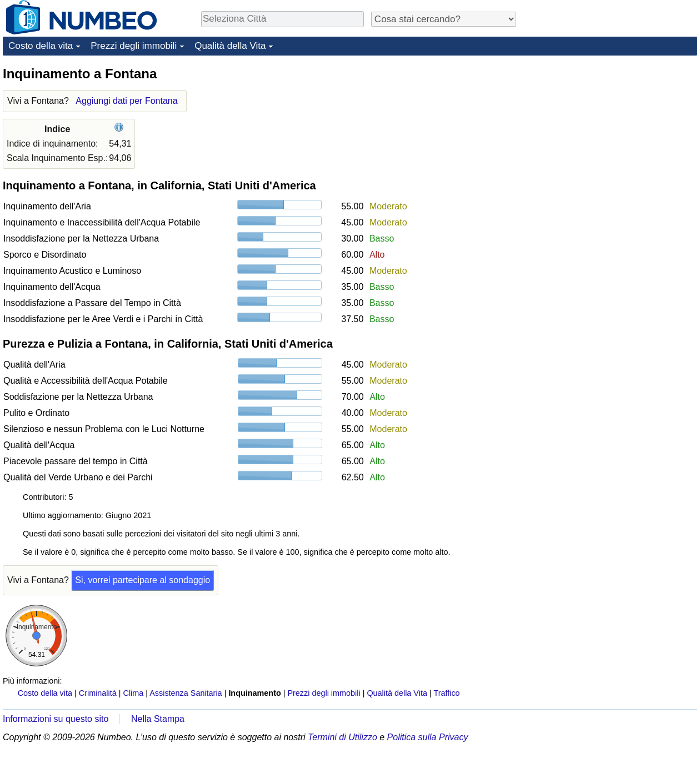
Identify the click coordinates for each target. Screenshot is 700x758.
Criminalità (98, 693)
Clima (134, 693)
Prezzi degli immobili (134, 46)
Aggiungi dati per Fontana (126, 101)
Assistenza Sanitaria (186, 693)
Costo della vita (41, 46)
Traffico (446, 693)
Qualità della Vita (230, 46)
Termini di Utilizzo (342, 737)
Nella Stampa (158, 719)
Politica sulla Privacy (428, 737)
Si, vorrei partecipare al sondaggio (142, 580)
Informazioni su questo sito (56, 719)
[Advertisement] (614, 134)
